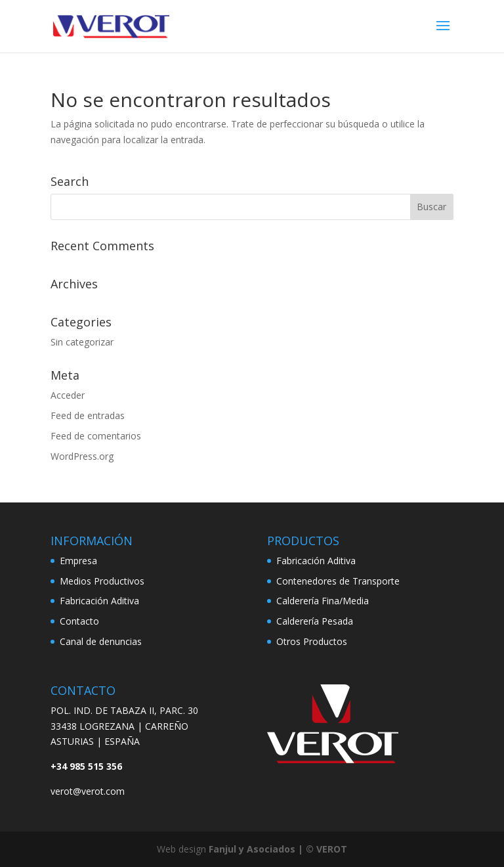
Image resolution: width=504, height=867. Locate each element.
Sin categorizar (82, 342)
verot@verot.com (88, 791)
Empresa (78, 561)
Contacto (79, 621)
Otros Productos (312, 641)
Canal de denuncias (101, 641)
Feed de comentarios (96, 436)
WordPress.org (82, 456)
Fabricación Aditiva (99, 601)
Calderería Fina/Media (323, 601)
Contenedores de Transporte (338, 581)
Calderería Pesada (315, 621)
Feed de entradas (88, 415)
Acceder (68, 395)
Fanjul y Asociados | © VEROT (278, 849)
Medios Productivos (102, 581)
